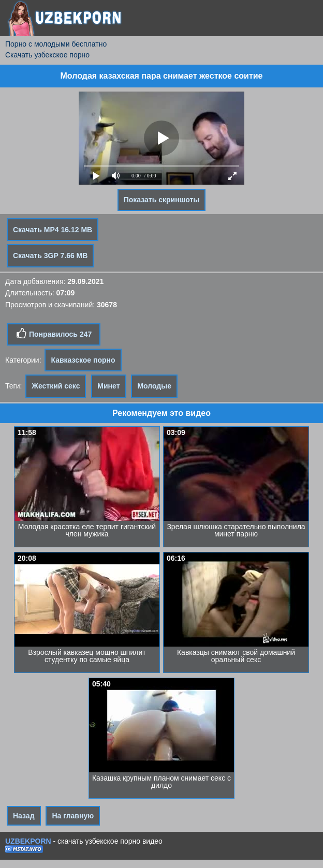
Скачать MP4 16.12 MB (53, 230)
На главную (73, 816)
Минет (108, 386)
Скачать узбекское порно (47, 55)
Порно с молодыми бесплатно (56, 44)
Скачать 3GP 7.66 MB (50, 256)
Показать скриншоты (162, 200)
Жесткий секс (56, 386)
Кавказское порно (83, 360)
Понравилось (54, 334)
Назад (24, 816)
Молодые (154, 386)
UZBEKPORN (28, 841)
